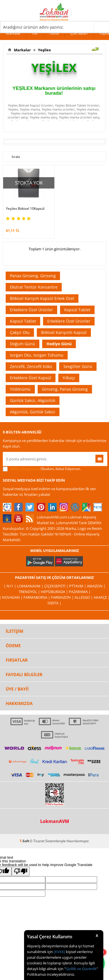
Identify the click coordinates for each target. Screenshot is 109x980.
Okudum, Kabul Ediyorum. (42, 469)
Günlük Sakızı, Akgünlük (33, 400)
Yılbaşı (69, 378)
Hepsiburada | (55, 592)
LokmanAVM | (31, 586)
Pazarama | (80, 592)
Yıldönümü (20, 389)
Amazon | (96, 586)
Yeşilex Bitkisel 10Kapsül (25, 209)
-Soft (25, 841)
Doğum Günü (23, 344)
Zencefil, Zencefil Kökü (31, 366)
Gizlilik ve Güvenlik (81, 969)
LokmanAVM (55, 821)
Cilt (35, 33)
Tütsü (54, 33)
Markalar (13, 33)
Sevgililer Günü (78, 366)
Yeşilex (44, 50)
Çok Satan (79, 33)
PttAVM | (78, 586)
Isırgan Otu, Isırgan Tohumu (37, 355)
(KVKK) (59, 952)
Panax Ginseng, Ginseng (33, 276)
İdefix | (54, 603)
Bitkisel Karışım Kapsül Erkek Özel (42, 298)
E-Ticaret (37, 841)
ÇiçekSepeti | (57, 586)
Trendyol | (30, 592)
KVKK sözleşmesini (25, 469)
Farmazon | (63, 597)
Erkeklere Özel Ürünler (31, 310)
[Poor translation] (21, 871)
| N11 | (10, 586)
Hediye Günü (59, 344)
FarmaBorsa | (37, 597)
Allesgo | (84, 597)
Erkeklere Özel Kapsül (31, 378)
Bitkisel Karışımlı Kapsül (64, 332)
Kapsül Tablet (77, 310)
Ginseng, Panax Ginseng (65, 389)
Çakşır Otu (20, 332)
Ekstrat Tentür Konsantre (34, 287)
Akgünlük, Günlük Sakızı (33, 412)
